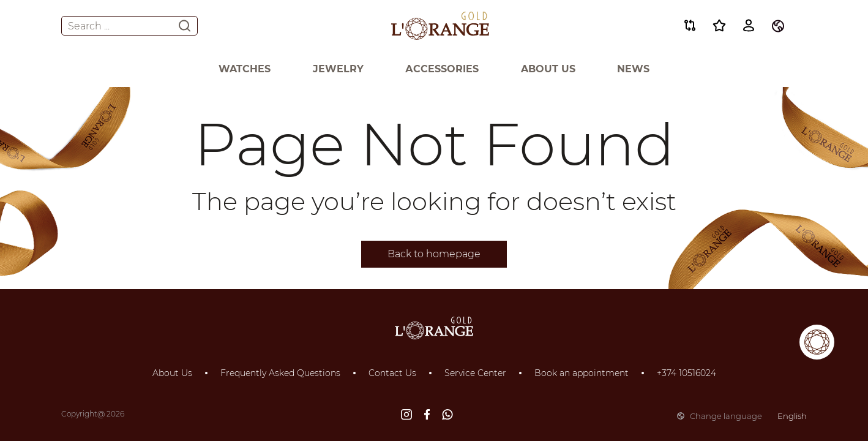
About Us (548, 69)
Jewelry (338, 69)
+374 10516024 (687, 373)
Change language (742, 416)
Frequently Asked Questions (280, 373)
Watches (245, 69)
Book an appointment (582, 373)
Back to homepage (434, 254)
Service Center (475, 373)
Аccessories (442, 69)
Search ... (129, 26)
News (633, 69)
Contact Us (392, 373)
